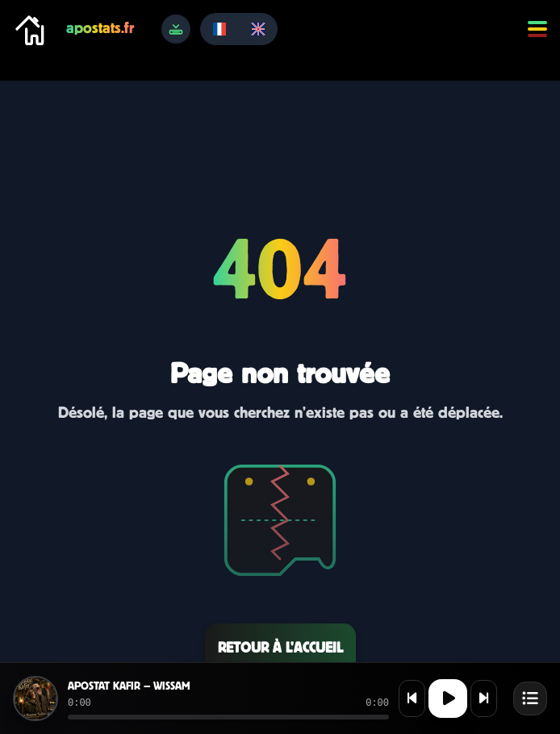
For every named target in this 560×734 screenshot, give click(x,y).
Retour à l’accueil (280, 647)
